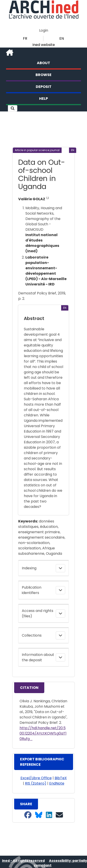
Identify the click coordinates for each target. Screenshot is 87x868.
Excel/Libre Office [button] (36, 778)
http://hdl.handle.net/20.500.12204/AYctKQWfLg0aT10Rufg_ (43, 733)
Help (43, 99)
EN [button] (62, 38)
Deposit (44, 87)
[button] (13, 108)
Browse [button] (43, 75)
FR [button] (25, 38)
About (43, 63)
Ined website (44, 45)
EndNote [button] (57, 783)
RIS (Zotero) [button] (36, 783)
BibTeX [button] (61, 778)
